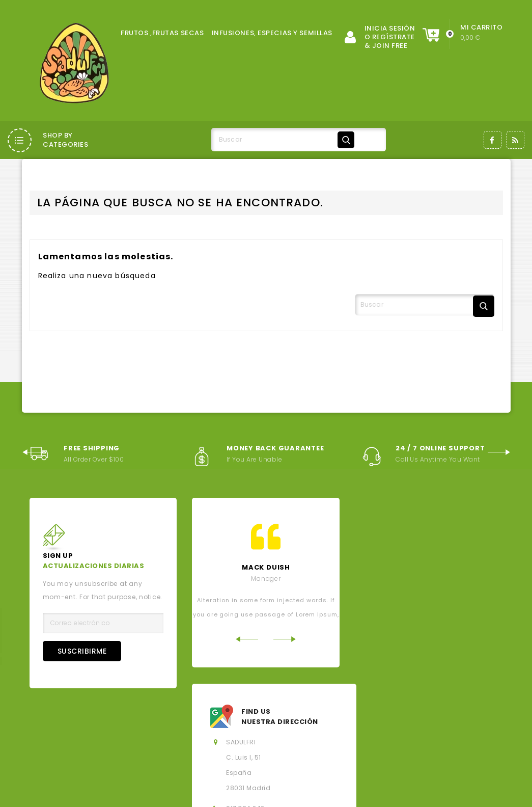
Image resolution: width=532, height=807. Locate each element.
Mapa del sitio (189, 748)
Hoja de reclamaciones (422, 748)
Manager (266, 579)
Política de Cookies (454, 730)
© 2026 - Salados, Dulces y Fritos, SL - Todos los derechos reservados (152, 792)
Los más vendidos (293, 713)
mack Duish (266, 567)
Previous (33, 451)
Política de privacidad (368, 730)
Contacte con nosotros (110, 748)
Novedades (227, 713)
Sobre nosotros (290, 730)
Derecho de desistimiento (322, 748)
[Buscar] (285, 140)
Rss (515, 140)
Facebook (493, 140)
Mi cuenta (246, 748)
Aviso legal (65, 730)
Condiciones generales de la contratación (174, 730)
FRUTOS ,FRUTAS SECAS (162, 33)
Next (499, 451)
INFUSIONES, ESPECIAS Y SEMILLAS (272, 33)
